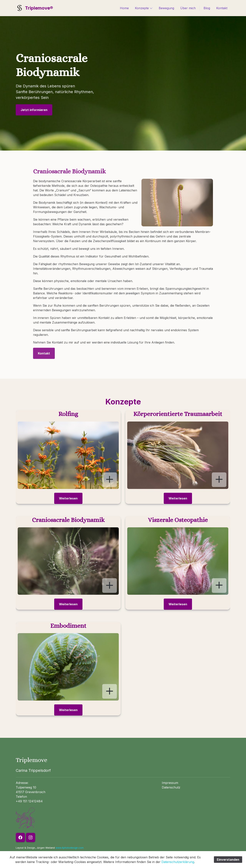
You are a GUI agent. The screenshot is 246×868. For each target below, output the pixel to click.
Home (124, 8)
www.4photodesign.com (70, 848)
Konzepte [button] (144, 8)
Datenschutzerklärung (178, 862)
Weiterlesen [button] (68, 498)
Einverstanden (228, 860)
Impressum (170, 783)
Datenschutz (171, 787)
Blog (207, 8)
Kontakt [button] (44, 349)
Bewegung (166, 8)
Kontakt (222, 8)
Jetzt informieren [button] (34, 110)
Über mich (188, 8)
